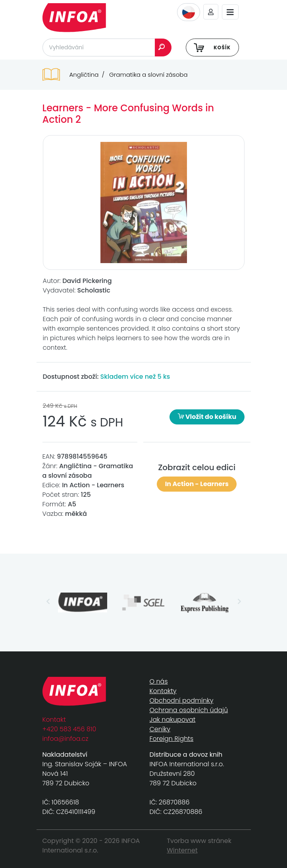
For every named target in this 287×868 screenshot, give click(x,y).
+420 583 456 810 (69, 729)
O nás (159, 681)
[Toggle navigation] (230, 12)
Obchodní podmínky (182, 700)
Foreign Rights (172, 739)
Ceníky (160, 729)
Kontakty (163, 691)
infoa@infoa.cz (65, 739)
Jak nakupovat (173, 720)
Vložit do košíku (207, 417)
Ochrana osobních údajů (189, 710)
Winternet (182, 850)
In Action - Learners (197, 484)
